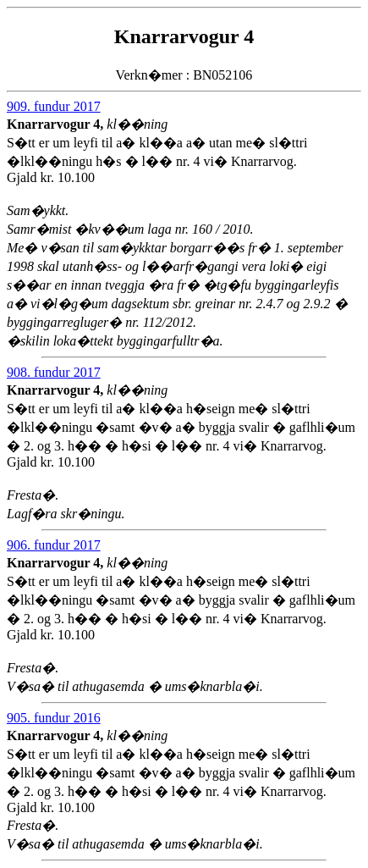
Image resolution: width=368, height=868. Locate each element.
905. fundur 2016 (54, 718)
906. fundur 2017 (54, 545)
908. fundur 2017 (54, 372)
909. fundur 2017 (54, 106)
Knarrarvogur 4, (57, 124)
